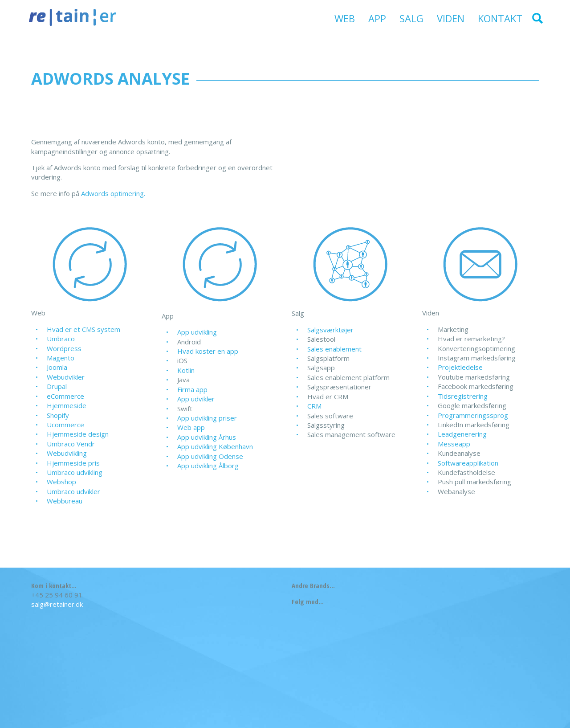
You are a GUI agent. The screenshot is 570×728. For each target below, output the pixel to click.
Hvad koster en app (208, 351)
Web (345, 18)
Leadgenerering (462, 434)
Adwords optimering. (113, 193)
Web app (191, 427)
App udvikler (196, 399)
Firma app (192, 389)
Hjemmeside (67, 405)
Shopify (58, 415)
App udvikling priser (207, 418)
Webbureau (65, 501)
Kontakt (500, 18)
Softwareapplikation (468, 463)
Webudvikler (66, 377)
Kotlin (186, 370)
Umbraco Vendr (71, 444)
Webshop (61, 482)
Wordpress (64, 348)
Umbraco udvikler (73, 491)
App (377, 18)
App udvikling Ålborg (208, 466)
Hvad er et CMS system (83, 329)
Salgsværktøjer (330, 330)
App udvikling (197, 332)
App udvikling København (215, 446)
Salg (411, 18)
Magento (61, 358)
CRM (314, 406)
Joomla (57, 367)
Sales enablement (334, 349)
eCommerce (65, 396)
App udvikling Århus (207, 437)
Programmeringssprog (473, 415)
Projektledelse (460, 367)
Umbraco (61, 339)
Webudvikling (67, 453)
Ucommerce (65, 425)
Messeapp (454, 444)
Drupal (57, 386)
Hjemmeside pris (73, 463)
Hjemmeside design (78, 434)
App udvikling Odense (210, 456)
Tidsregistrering (463, 396)
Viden (451, 18)
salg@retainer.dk (57, 604)
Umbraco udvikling (75, 472)
